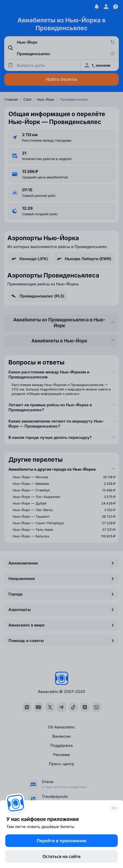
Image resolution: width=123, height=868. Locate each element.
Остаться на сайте (61, 856)
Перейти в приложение (61, 841)
